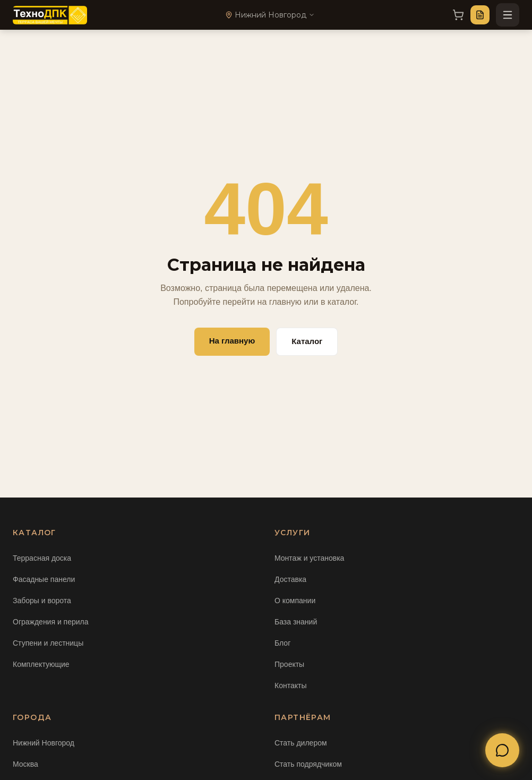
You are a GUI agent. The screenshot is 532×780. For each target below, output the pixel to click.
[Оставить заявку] (480, 15)
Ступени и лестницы (48, 643)
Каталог (307, 341)
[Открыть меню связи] (502, 750)
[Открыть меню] (508, 15)
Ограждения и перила (51, 622)
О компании (295, 601)
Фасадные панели (44, 579)
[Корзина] (458, 15)
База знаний (296, 622)
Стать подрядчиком (308, 764)
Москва (25, 764)
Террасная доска (42, 558)
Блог (282, 643)
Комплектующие (41, 664)
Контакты (290, 685)
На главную (232, 341)
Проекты (289, 664)
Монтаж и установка (309, 558)
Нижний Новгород (44, 743)
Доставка (290, 579)
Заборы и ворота (42, 601)
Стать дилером (301, 743)
